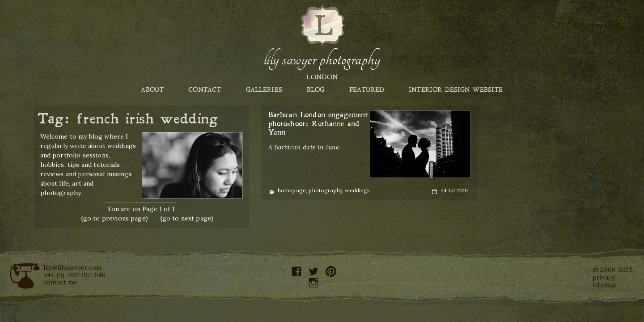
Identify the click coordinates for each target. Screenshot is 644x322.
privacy (604, 277)
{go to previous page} (114, 218)
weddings (357, 190)
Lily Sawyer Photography (322, 59)
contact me (60, 282)
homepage (292, 190)
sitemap (605, 284)
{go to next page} (187, 218)
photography (325, 190)
